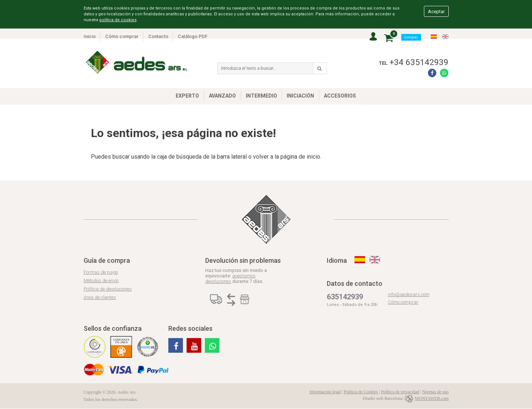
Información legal (325, 392)
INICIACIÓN (300, 96)
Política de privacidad (400, 392)
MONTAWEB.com (426, 398)
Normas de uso (436, 392)
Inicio (90, 36)
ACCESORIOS (340, 96)
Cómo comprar (122, 36)
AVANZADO (222, 96)
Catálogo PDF (193, 36)
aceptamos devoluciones (230, 279)
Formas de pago (101, 272)
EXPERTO (187, 96)
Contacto (158, 36)
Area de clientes (100, 297)
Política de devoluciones (108, 289)
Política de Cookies (361, 392)
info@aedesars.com (409, 294)
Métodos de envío (101, 281)
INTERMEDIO (261, 96)
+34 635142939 (419, 62)
